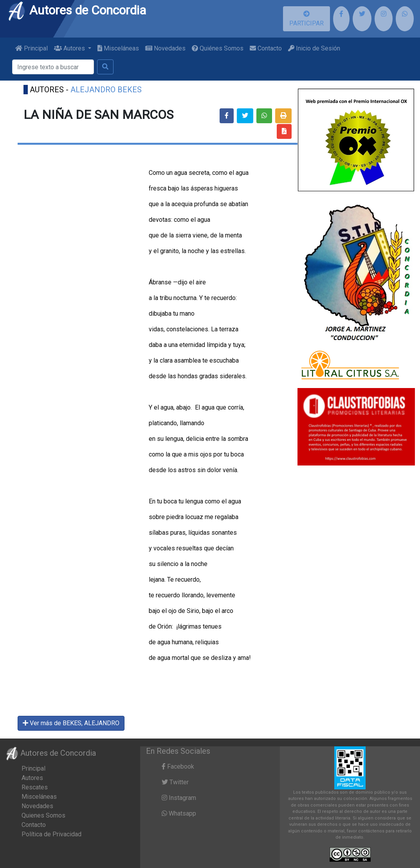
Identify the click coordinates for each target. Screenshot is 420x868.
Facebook (178, 766)
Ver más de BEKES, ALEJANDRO (71, 723)
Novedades (165, 48)
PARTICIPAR (306, 19)
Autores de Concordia (77, 10)
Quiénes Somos (218, 48)
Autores (32, 778)
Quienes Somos (43, 815)
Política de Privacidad (51, 834)
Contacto (266, 48)
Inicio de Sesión (314, 48)
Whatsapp (179, 813)
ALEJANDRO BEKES (106, 90)
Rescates (35, 787)
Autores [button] (70, 48)
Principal (32, 48)
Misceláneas (118, 48)
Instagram (179, 798)
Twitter (175, 782)
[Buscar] (53, 67)
